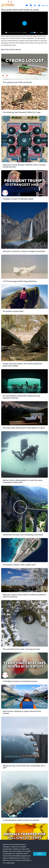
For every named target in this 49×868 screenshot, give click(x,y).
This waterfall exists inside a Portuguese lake (21, 649)
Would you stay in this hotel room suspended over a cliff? (24, 767)
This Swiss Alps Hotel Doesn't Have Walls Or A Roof (24, 428)
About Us (45, 5)
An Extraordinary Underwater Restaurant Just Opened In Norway (21, 397)
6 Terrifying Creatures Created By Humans (20, 681)
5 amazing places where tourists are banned (21, 820)
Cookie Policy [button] (10, 863)
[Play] (4, 33)
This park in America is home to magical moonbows (24, 251)
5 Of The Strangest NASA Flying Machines (20, 281)
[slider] (14, 32)
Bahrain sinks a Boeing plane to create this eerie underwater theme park (23, 481)
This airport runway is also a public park (19, 565)
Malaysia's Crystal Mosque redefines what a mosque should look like (24, 166)
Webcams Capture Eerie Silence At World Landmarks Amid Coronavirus (24, 596)
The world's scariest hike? (13, 311)
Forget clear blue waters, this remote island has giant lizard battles (22, 365)
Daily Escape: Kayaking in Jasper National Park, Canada (22, 712)
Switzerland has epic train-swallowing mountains (23, 535)
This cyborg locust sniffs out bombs (17, 82)
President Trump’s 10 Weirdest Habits (18, 199)
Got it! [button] (40, 854)
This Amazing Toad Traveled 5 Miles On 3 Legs (22, 112)
